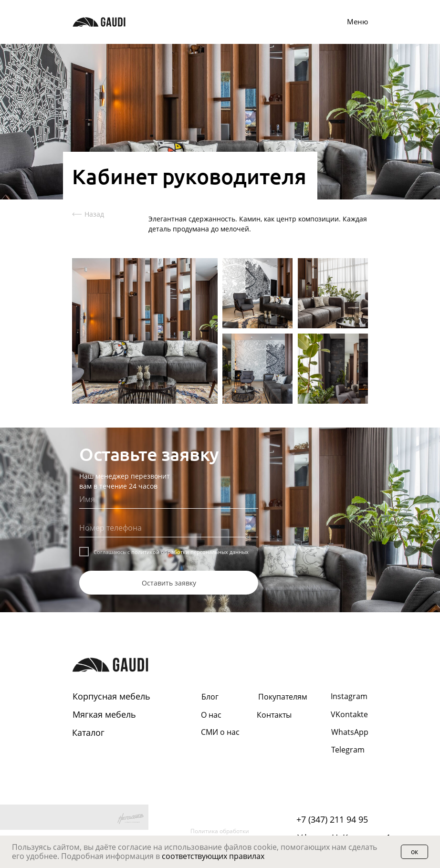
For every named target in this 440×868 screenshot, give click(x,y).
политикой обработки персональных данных (190, 552)
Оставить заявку (169, 583)
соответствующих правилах (213, 856)
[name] (169, 499)
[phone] (169, 528)
